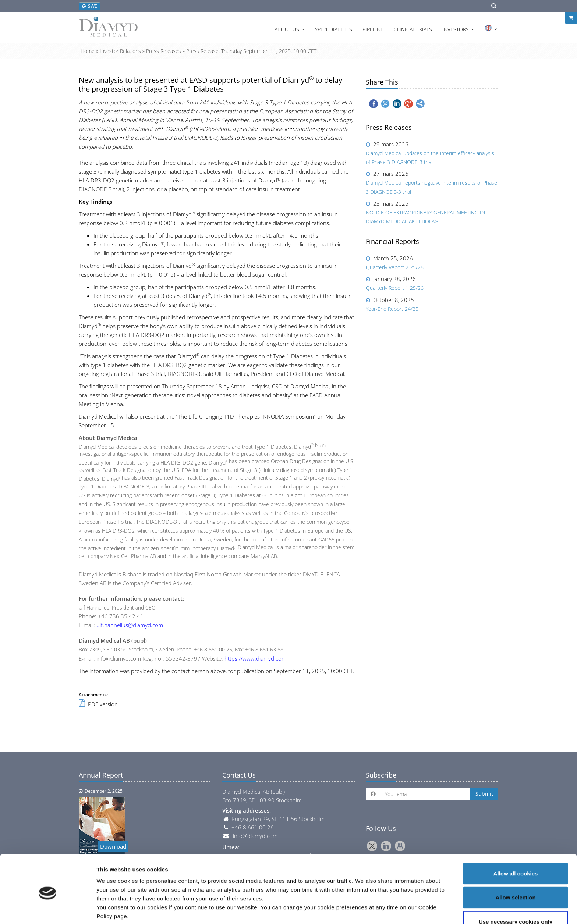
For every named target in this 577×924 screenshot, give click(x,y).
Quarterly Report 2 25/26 (395, 267)
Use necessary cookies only (516, 891)
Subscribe (381, 775)
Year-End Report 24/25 (392, 309)
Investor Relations (120, 51)
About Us (287, 29)
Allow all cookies (516, 843)
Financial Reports (392, 241)
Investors (456, 29)
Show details (386, 909)
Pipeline (373, 29)
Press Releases (164, 51)
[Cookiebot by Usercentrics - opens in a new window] (48, 910)
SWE (90, 6)
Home (88, 51)
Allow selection (515, 867)
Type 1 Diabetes (332, 29)
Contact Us (239, 775)
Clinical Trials (413, 29)
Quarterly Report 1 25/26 (395, 288)
